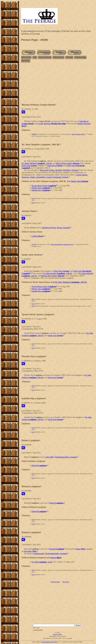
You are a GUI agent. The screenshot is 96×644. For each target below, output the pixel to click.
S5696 (34, 134)
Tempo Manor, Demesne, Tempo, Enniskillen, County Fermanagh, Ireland (55, 176)
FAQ (35, 57)
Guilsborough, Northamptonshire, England (50, 553)
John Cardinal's (46, 642)
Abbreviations (59, 57)
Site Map (69, 57)
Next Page (26, 61)
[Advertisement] (57, 84)
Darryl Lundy (57, 634)
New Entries (26, 57)
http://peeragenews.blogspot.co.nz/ (62, 244)
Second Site (54, 642)
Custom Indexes (45, 57)
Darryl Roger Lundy (78, 134)
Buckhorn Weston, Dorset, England (56, 228)
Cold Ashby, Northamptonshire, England (61, 457)
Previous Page (80, 57)
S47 (33, 306)
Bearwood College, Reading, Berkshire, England (59, 170)
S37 (33, 198)
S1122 (34, 244)
